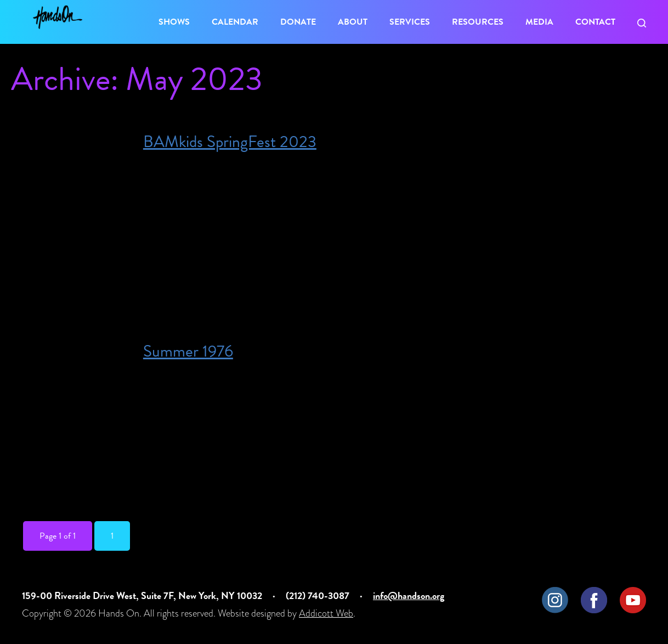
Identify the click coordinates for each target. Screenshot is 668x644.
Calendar (235, 22)
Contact (595, 22)
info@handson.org (409, 595)
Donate (298, 22)
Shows (174, 22)
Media (539, 22)
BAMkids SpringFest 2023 (230, 142)
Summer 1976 (188, 351)
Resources (478, 22)
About (353, 22)
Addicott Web (326, 613)
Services (410, 22)
